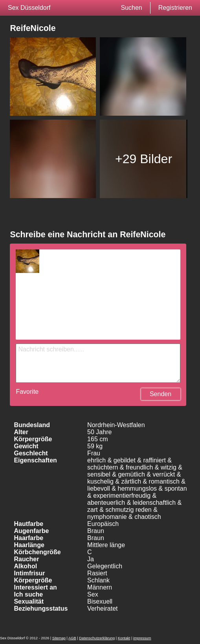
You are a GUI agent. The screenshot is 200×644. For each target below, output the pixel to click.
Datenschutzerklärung (97, 638)
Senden (161, 394)
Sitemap (59, 638)
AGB (72, 638)
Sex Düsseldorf (29, 8)
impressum (142, 638)
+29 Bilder (144, 159)
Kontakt (124, 638)
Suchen (131, 8)
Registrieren (175, 8)
